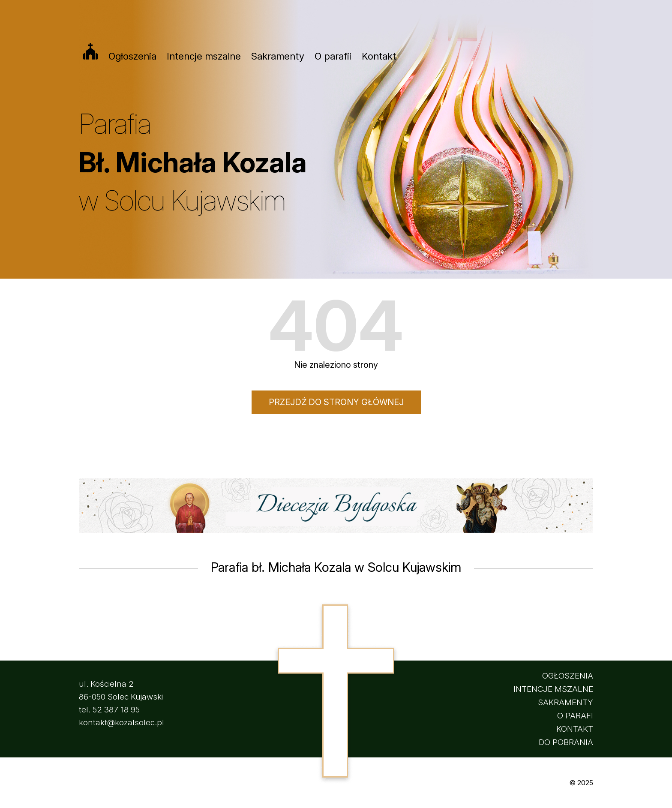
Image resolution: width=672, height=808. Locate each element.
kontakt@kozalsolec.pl (121, 722)
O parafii (333, 56)
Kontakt (379, 56)
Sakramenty (278, 56)
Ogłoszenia (132, 56)
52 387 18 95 (116, 710)
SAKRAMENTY (565, 702)
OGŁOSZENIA (568, 676)
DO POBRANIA (566, 742)
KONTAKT (575, 729)
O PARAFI (575, 716)
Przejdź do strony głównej (336, 402)
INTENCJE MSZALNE (553, 689)
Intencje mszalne (204, 56)
